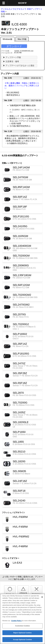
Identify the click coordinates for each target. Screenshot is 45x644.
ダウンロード (14, 46)
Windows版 (7, 39)
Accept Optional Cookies (22, 641)
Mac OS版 (22, 39)
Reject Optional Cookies (22, 634)
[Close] (42, 598)
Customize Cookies (22, 627)
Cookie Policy (17, 622)
